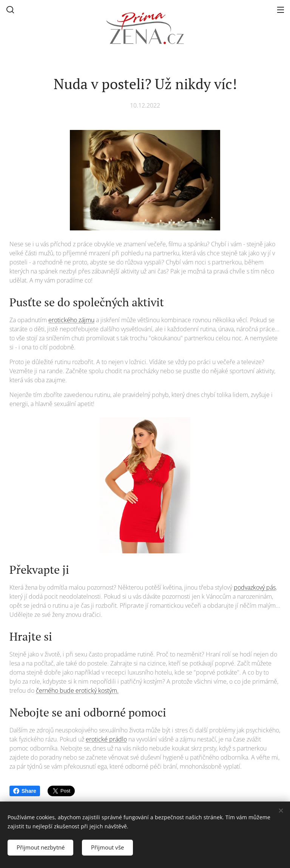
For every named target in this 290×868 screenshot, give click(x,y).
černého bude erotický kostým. (77, 690)
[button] (10, 9)
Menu (281, 10)
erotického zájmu (71, 320)
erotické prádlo (106, 739)
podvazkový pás (255, 587)
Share (25, 791)
